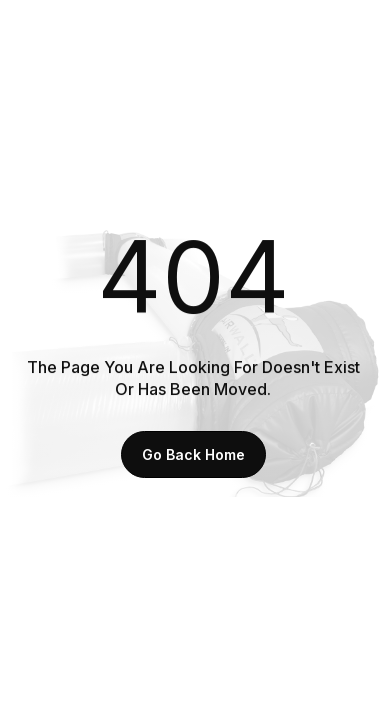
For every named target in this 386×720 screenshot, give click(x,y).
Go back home (193, 454)
